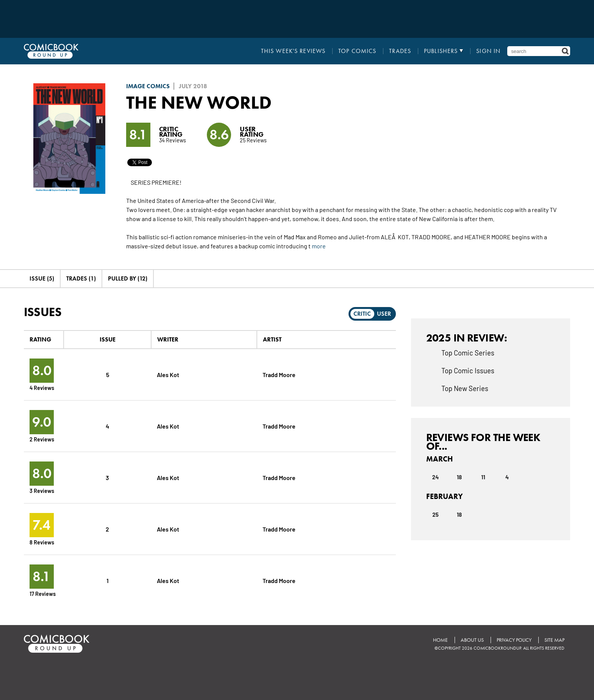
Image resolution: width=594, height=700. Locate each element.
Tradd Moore (279, 374)
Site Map (554, 640)
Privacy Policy (514, 640)
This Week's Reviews (293, 51)
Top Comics (357, 51)
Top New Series (465, 388)
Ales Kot (168, 374)
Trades (400, 51)
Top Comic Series (468, 352)
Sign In (488, 51)
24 (435, 477)
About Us (472, 640)
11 (483, 477)
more (319, 246)
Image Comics (148, 86)
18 (459, 477)
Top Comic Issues (468, 370)
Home (440, 640)
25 (435, 514)
